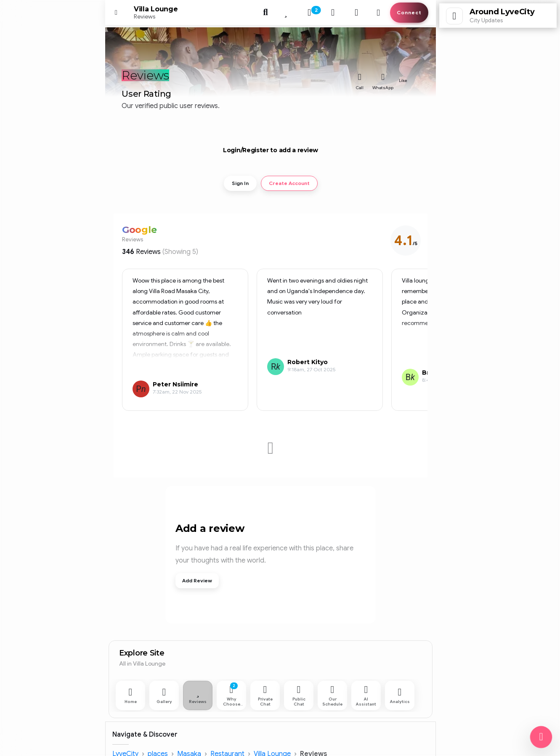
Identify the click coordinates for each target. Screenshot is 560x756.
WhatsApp (383, 88)
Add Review (197, 580)
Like (403, 81)
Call (360, 88)
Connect (409, 12)
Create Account (289, 183)
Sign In (240, 183)
